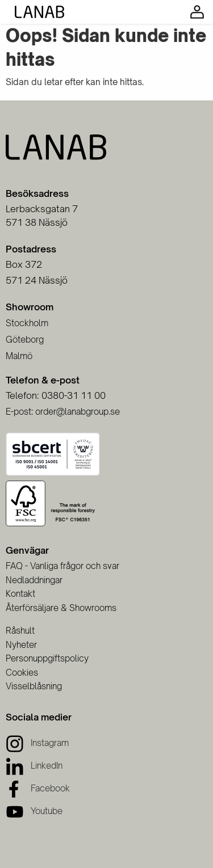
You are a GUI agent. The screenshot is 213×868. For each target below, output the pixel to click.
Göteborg (25, 340)
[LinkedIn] (34, 766)
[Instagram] (37, 743)
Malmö (19, 356)
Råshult (20, 631)
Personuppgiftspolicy (47, 658)
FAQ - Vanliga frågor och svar (62, 566)
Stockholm (27, 323)
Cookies (22, 673)
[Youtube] (34, 811)
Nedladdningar (34, 580)
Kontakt (20, 594)
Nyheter (21, 645)
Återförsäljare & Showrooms (61, 608)
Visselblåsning (34, 686)
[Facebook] (38, 788)
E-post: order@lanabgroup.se (63, 412)
